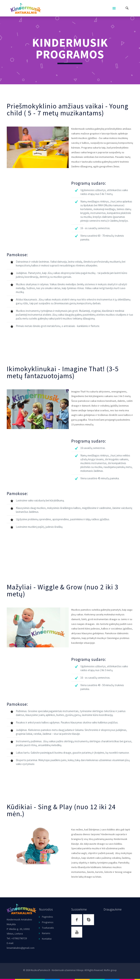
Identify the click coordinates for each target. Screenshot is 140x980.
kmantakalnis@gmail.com (21, 948)
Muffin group (110, 970)
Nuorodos (46, 909)
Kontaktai (47, 939)
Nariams (46, 933)
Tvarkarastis (48, 928)
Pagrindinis (47, 917)
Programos (48, 922)
